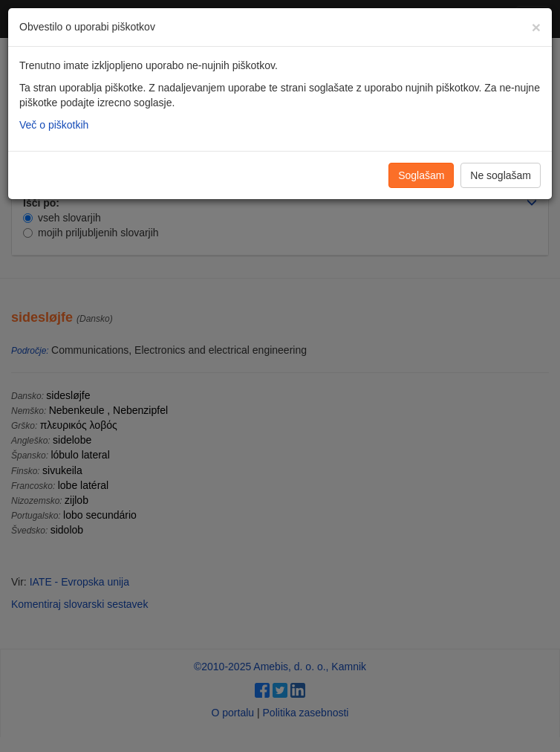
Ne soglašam (501, 175)
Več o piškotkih (54, 125)
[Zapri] (536, 27)
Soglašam (421, 175)
